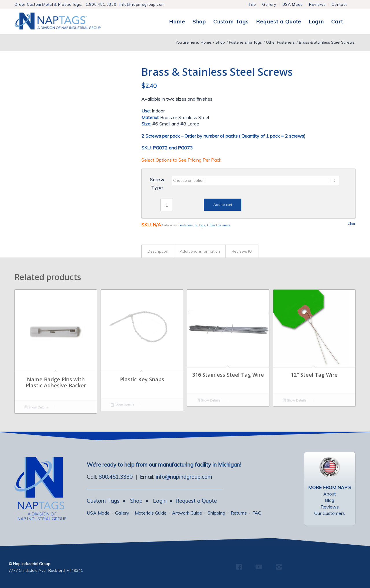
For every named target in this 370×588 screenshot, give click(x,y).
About (330, 494)
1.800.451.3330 (101, 4)
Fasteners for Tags (192, 225)
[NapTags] (63, 22)
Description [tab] (158, 251)
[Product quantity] (167, 205)
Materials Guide (151, 513)
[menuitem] (253, 4)
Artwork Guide (187, 513)
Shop (136, 501)
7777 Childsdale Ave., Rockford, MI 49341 (46, 570)
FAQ (257, 513)
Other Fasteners (219, 225)
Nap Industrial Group (32, 564)
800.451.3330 (116, 477)
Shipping (216, 513)
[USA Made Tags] (330, 467)
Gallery (269, 4)
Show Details (36, 408)
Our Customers (330, 513)
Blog (330, 500)
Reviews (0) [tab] (242, 251)
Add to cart (223, 205)
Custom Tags (103, 501)
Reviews (317, 4)
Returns (239, 513)
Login (160, 501)
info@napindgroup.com (142, 4)
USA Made (293, 4)
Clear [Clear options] (351, 224)
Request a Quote (196, 501)
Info (253, 4)
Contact (339, 4)
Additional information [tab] (200, 251)
